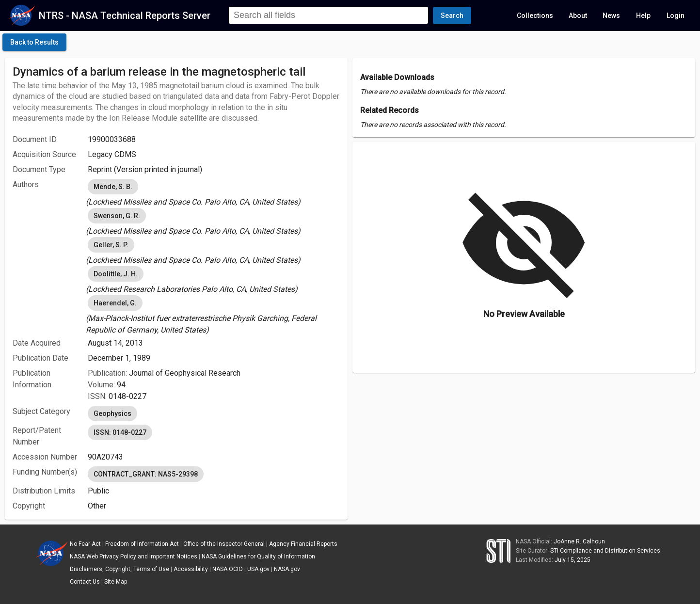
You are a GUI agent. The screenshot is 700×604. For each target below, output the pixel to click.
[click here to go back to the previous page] (34, 42)
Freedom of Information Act (142, 544)
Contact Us (85, 582)
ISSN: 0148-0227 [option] (120, 432)
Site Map (116, 582)
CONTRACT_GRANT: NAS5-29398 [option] (146, 474)
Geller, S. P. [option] (111, 245)
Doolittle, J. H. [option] (116, 274)
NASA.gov (287, 569)
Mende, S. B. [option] (113, 187)
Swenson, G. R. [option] (117, 216)
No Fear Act (85, 544)
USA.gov (258, 569)
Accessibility (191, 569)
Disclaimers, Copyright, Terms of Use (119, 569)
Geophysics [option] (112, 413)
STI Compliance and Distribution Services (605, 551)
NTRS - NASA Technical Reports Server (125, 16)
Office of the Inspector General (224, 544)
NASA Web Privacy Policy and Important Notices (134, 556)
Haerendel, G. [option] (115, 303)
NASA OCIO (228, 569)
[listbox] (214, 192)
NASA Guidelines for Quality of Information (258, 556)
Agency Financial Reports (303, 544)
